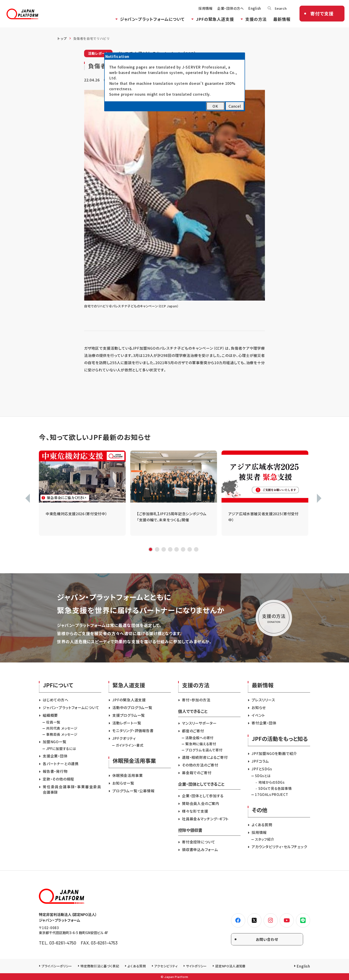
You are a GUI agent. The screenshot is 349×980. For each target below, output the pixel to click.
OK (215, 106)
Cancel (235, 106)
